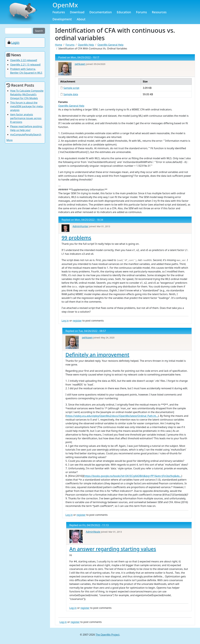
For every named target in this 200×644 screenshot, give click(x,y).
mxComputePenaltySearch (26, 134)
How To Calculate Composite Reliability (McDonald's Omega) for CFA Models (27, 94)
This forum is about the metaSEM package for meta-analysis (27, 106)
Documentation (101, 12)
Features (59, 12)
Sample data (71, 94)
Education (124, 12)
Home (59, 45)
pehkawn (80, 64)
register (77, 321)
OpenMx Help (86, 45)
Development (62, 19)
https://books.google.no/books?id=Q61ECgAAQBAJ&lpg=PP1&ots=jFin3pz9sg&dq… (133, 476)
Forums (142, 12)
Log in (65, 321)
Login (15, 42)
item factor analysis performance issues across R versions (26, 118)
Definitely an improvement (97, 355)
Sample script (71, 88)
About (81, 19)
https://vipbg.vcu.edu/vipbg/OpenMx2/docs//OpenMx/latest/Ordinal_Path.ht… (112, 416)
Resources (159, 12)
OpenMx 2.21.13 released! (25, 65)
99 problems (76, 238)
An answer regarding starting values (113, 549)
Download (77, 12)
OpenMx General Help (110, 45)
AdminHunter (80, 226)
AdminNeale (93, 532)
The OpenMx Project (108, 635)
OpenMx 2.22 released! (24, 60)
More (10, 140)
